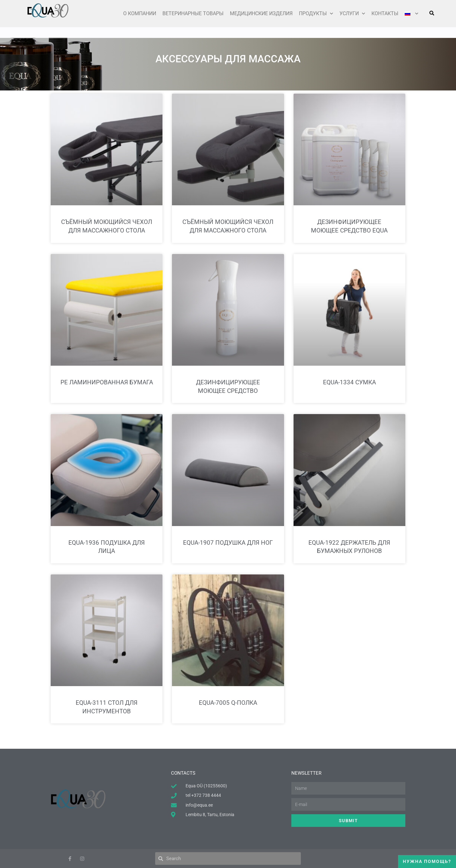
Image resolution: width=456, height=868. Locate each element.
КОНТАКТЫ (385, 13)
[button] (432, 13)
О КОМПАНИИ (140, 13)
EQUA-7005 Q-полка (228, 703)
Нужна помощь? (427, 861)
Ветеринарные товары (193, 13)
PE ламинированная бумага (107, 382)
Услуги (352, 13)
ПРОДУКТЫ (316, 13)
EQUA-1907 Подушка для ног (228, 543)
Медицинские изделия (261, 13)
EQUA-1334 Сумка (349, 382)
